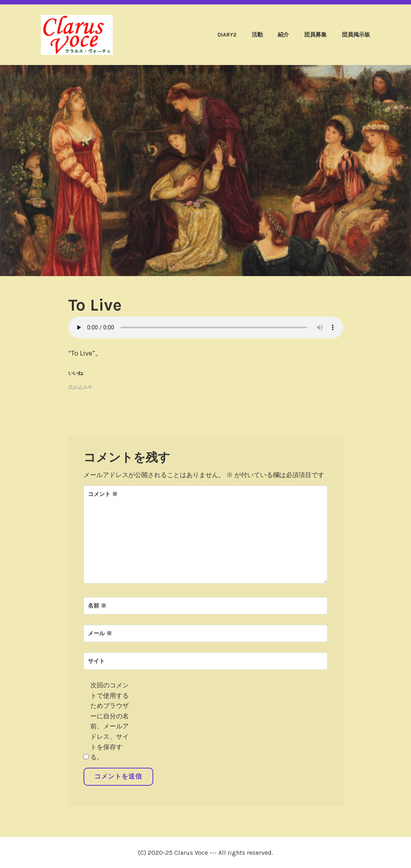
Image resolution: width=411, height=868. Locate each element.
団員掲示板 (356, 35)
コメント (103, 494)
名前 (97, 606)
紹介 (283, 35)
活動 (257, 35)
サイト (96, 661)
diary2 (227, 35)
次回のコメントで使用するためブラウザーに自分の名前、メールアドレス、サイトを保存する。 (110, 721)
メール (100, 633)
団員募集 (315, 35)
